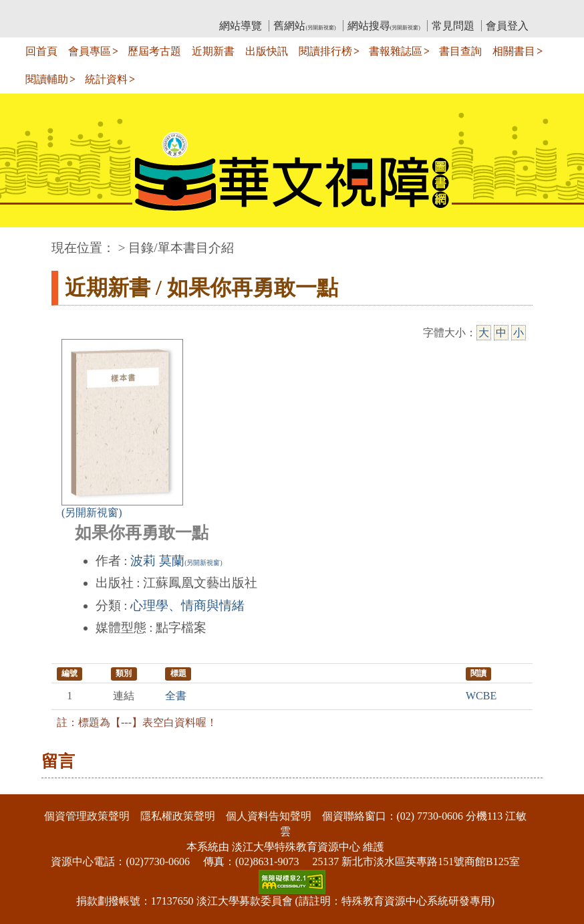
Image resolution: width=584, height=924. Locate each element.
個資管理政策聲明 (87, 816)
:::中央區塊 (26, 241)
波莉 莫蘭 (176, 561)
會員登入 (507, 26)
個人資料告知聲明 (269, 816)
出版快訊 (267, 51)
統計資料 (106, 79)
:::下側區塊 (26, 785)
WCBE (481, 696)
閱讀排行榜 (325, 51)
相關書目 (514, 51)
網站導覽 (241, 26)
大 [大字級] (484, 333)
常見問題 (453, 26)
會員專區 (90, 51)
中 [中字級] (501, 333)
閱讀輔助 (47, 79)
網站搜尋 (384, 26)
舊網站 (304, 26)
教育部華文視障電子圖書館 (170, 10)
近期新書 (213, 51)
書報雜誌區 (396, 51)
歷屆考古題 (154, 51)
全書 (176, 696)
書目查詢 (460, 51)
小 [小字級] (519, 333)
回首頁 (41, 51)
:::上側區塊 (77, 10)
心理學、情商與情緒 (187, 605)
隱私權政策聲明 (178, 816)
